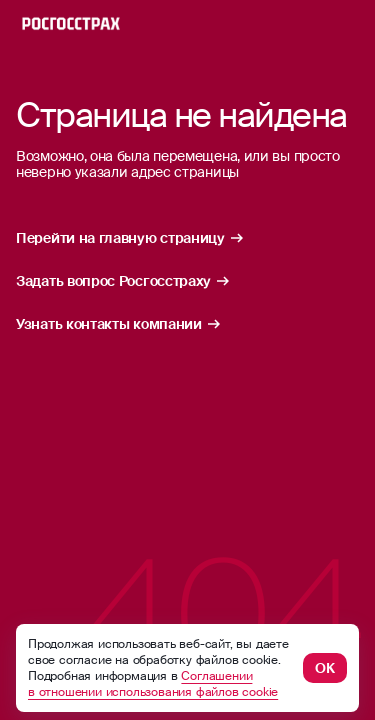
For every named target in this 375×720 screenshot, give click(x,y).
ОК (325, 668)
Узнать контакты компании (119, 324)
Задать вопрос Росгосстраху (123, 281)
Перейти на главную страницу (130, 238)
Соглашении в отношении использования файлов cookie (153, 684)
